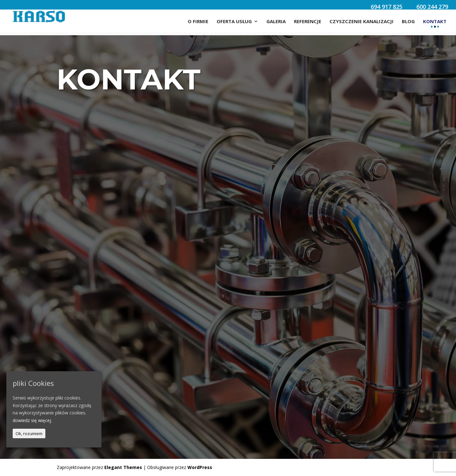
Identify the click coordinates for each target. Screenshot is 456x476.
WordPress (200, 467)
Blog (408, 22)
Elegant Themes (123, 467)
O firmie (198, 22)
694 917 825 (387, 7)
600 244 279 (432, 7)
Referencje (308, 22)
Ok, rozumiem (29, 433)
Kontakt (435, 22)
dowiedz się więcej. (32, 420)
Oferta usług (234, 22)
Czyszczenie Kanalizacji (362, 22)
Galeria (276, 22)
